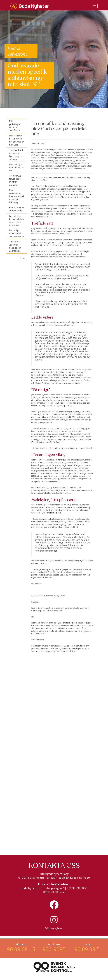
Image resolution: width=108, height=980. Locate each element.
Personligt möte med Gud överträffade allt (17, 233)
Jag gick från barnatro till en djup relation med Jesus (16, 221)
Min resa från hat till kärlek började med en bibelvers (17, 140)
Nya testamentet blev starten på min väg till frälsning (16, 196)
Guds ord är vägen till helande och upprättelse (15, 246)
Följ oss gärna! (54, 928)
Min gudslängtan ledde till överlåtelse (15, 126)
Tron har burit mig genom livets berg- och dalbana (17, 155)
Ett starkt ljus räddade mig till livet (17, 168)
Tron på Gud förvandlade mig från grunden (15, 180)
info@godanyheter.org (54, 874)
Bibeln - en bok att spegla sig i (17, 209)
